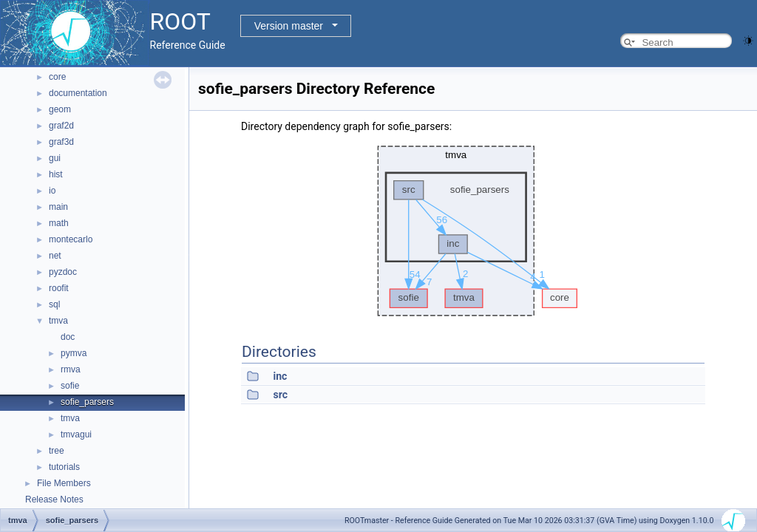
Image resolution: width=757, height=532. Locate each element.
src (280, 395)
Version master (289, 26)
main (58, 207)
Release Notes (54, 499)
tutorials (64, 467)
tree (57, 451)
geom (60, 109)
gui (55, 158)
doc (68, 337)
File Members (64, 483)
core (57, 77)
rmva (71, 369)
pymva (74, 353)
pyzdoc (63, 272)
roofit (59, 288)
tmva (58, 321)
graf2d (61, 126)
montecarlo (71, 239)
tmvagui (76, 434)
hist (56, 174)
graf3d (61, 142)
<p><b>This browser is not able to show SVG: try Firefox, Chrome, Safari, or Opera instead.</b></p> (473, 231)
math (59, 223)
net (55, 256)
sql (54, 304)
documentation (78, 93)
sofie (70, 386)
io (52, 191)
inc (280, 376)
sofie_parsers (87, 402)
